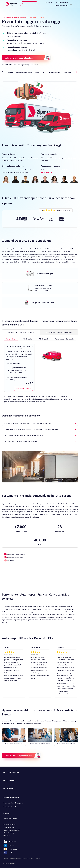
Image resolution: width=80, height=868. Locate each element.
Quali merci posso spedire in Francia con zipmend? (40, 441)
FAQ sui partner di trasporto (13, 807)
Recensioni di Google (64, 210)
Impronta (37, 858)
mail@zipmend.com (61, 5)
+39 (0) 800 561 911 (10, 819)
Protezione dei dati (28, 858)
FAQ (44, 72)
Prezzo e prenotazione (29, 4)
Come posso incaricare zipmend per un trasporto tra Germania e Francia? (40, 423)
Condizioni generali (15, 858)
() (62, 3)
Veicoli (37, 72)
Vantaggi (10, 72)
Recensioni (67, 72)
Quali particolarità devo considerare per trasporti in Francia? (40, 435)
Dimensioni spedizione (24, 72)
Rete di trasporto (55, 72)
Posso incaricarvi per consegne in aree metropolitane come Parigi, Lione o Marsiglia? (40, 429)
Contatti (6, 858)
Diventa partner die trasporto (13, 803)
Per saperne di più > (48, 172)
